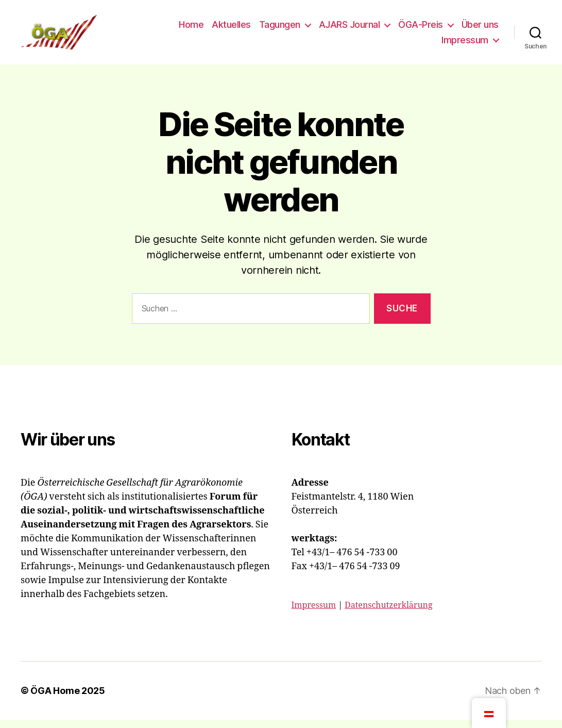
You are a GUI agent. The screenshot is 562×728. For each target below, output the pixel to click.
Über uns (480, 29)
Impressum (465, 44)
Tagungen (280, 29)
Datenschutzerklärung (388, 614)
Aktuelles (231, 29)
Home (191, 29)
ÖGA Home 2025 (68, 699)
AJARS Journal (350, 29)
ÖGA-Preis (421, 29)
